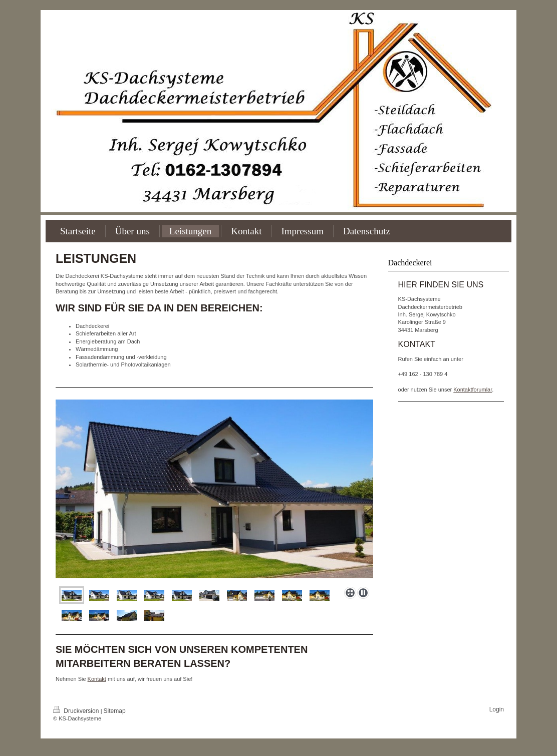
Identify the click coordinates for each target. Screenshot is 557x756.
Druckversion (77, 711)
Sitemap (115, 711)
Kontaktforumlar (473, 390)
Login (497, 709)
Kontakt (97, 679)
